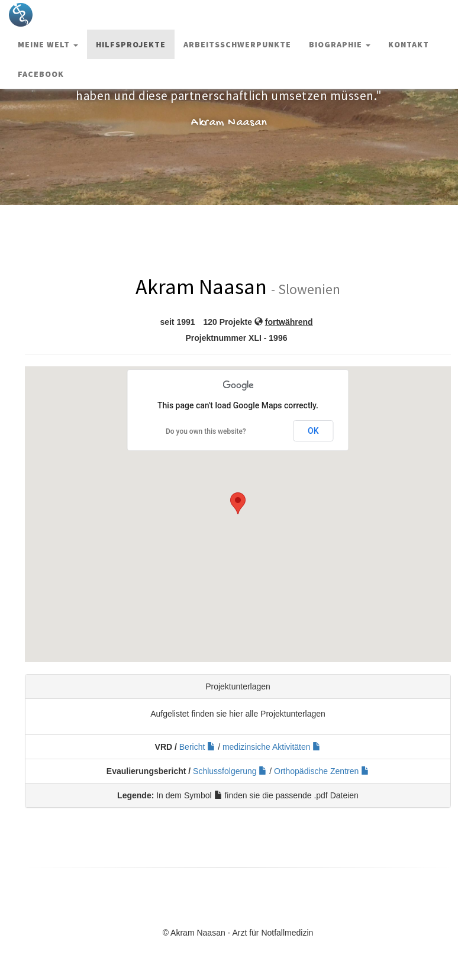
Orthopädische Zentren (322, 771)
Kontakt (409, 44)
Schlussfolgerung (230, 771)
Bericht (197, 747)
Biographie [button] (340, 44)
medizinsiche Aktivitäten (272, 747)
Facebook (41, 74)
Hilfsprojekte (131, 44)
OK (313, 431)
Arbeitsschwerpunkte (237, 44)
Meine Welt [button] (48, 44)
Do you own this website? (206, 431)
